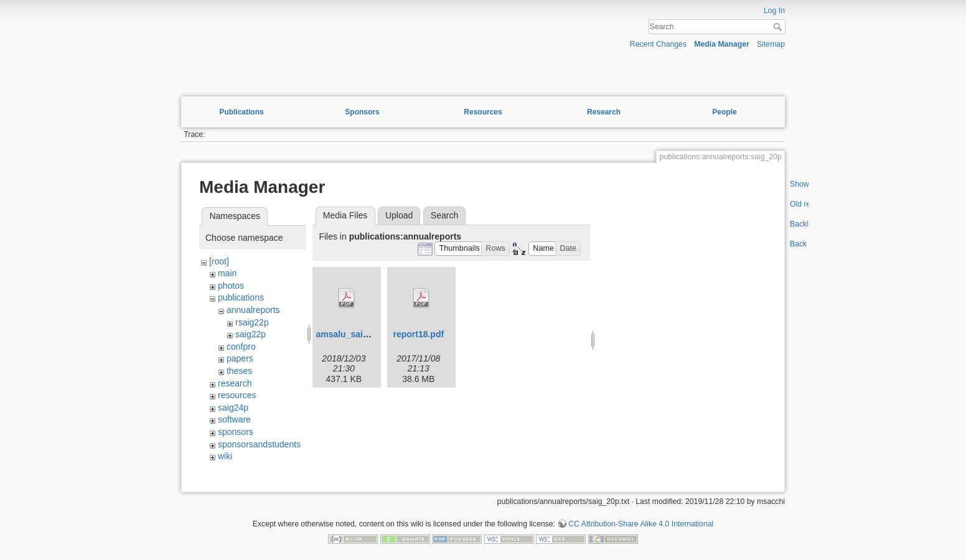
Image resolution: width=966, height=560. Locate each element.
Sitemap (771, 44)
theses (239, 371)
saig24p (233, 408)
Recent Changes (658, 44)
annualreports (253, 310)
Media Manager (722, 44)
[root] (219, 261)
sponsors (236, 432)
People (724, 112)
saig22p (251, 334)
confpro (241, 347)
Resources (483, 112)
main (227, 273)
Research (604, 112)
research (235, 383)
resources (237, 395)
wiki (225, 456)
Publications (241, 112)
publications (241, 297)
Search (779, 27)
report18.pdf (418, 334)
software (234, 419)
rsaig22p (252, 322)
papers (240, 358)
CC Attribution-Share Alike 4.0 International (641, 524)
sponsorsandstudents (259, 444)
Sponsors (362, 112)
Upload (399, 215)
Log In (774, 11)
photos (231, 286)
